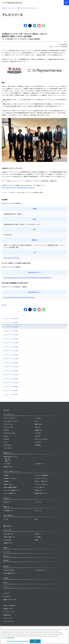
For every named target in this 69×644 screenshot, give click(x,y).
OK (35, 641)
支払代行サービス (8, 502)
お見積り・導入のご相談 (9, 570)
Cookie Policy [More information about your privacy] (10, 638)
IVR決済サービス (39, 490)
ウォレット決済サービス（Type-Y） (11, 421)
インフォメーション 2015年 (10, 363)
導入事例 (5, 548)
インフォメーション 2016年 (10, 359)
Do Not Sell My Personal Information (17, 641)
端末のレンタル (8, 461)
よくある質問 (38, 537)
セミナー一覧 (6, 552)
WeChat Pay (7, 439)
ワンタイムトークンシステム (41, 478)
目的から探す (6, 560)
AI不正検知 (6, 475)
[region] (34, 635)
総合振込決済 (38, 445)
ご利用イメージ (38, 534)
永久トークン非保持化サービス (10, 493)
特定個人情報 (6, 615)
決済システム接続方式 (8, 515)
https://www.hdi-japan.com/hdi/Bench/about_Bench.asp (18, 188)
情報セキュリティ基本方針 (9, 606)
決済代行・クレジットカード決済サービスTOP (15, 8)
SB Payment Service (12, 3)
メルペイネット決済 (8, 424)
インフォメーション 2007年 (10, 395)
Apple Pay (6, 436)
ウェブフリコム (38, 502)
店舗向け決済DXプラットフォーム (11, 457)
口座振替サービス (39, 430)
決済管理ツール (7, 481)
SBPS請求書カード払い (9, 511)
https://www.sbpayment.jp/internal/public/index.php (19, 297)
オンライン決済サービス (8, 414)
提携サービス (6, 556)
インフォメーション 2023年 (10, 331)
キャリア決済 (38, 433)
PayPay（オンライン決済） (10, 433)
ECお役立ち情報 (7, 540)
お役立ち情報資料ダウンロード (10, 573)
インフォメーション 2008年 (10, 391)
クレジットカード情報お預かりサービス (12, 490)
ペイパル (6, 442)
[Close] (66, 629)
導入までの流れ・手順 (9, 534)
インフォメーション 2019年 (10, 347)
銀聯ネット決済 (38, 424)
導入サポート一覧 (7, 530)
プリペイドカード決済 (9, 427)
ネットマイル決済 (8, 448)
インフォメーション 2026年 (10, 318)
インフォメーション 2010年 (10, 383)
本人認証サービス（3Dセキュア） (11, 478)
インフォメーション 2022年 (10, 335)
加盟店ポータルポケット (9, 484)
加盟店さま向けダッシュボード (41, 493)
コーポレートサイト (7, 621)
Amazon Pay (38, 427)
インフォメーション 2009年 (10, 387)
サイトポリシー (7, 618)
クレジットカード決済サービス (10, 418)
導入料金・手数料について (9, 537)
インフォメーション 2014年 (10, 367)
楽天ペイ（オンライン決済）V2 (41, 439)
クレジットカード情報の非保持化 (42, 475)
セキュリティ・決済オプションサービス (11, 471)
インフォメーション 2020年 (10, 343)
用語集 (37, 540)
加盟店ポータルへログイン (9, 600)
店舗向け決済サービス (8, 453)
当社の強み (6, 578)
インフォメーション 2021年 (10, 339)
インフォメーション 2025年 (10, 323)
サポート (5, 593)
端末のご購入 (8, 459)
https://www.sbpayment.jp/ (12, 258)
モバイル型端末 (7, 464)
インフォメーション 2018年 (10, 351)
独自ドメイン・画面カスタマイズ (42, 481)
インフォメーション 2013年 (10, 371)
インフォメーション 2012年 (10, 375)
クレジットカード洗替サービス (41, 484)
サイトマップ (6, 587)
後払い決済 (6, 430)
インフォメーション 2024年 (10, 327)
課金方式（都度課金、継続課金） (11, 487)
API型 (36, 519)
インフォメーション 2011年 (10, 379)
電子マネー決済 (7, 445)
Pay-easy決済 (38, 442)
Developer (6, 596)
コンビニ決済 (38, 418)
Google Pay (38, 436)
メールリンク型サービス (40, 487)
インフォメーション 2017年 (10, 355)
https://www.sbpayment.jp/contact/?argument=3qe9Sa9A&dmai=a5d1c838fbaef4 (27, 278)
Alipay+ (37, 421)
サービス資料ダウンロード (40, 570)
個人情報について (7, 609)
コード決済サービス (39, 464)
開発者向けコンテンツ (9, 543)
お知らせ (5, 583)
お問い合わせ (6, 566)
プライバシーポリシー (8, 612)
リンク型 (6, 519)
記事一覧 (4, 305)
